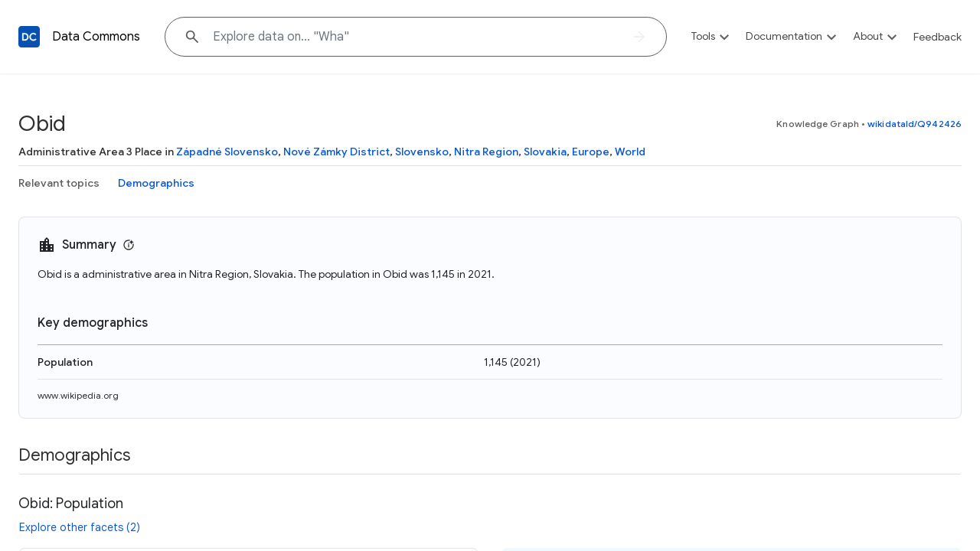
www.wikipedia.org (78, 395)
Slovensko (422, 152)
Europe (591, 152)
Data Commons (96, 37)
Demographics (156, 183)
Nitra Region (486, 152)
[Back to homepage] (29, 37)
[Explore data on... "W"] (416, 37)
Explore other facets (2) (80, 527)
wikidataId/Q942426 (915, 124)
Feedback (938, 37)
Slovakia (545, 152)
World (630, 152)
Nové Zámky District (336, 152)
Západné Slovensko (227, 152)
